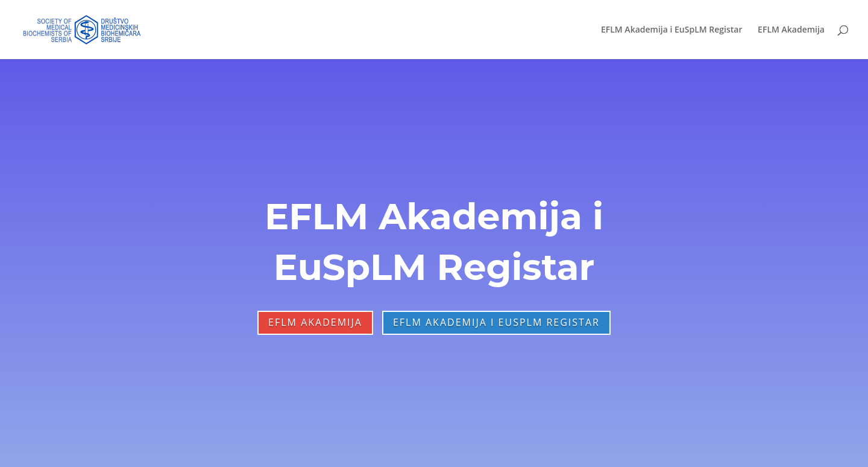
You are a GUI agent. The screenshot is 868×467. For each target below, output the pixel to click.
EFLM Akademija (791, 30)
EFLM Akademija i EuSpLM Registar (672, 30)
